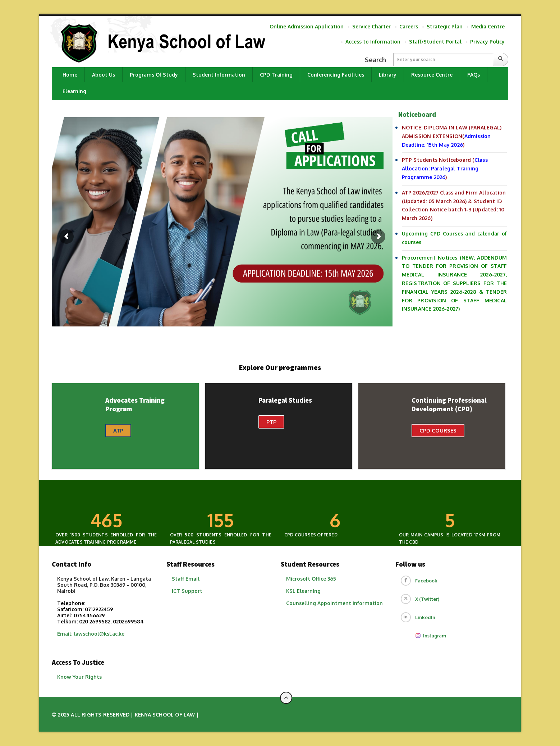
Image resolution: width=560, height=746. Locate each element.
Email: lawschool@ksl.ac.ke (91, 634)
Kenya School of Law (165, 715)
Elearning (74, 91)
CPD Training (276, 75)
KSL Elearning (303, 591)
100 (221, 520)
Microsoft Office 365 (311, 579)
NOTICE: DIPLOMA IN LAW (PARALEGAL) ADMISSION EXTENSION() (452, 136)
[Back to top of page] (286, 698)
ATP (118, 431)
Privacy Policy (487, 42)
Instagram (431, 636)
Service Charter (371, 26)
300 (106, 520)
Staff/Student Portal (435, 42)
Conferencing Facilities (336, 75)
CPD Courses (438, 431)
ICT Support (187, 591)
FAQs (474, 75)
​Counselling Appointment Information (334, 603)
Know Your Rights (79, 677)
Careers (409, 26)
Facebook (426, 581)
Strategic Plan (445, 26)
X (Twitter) (427, 599)
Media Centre (488, 26)
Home (70, 75)
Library (388, 75)
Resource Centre (432, 75)
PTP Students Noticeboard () (445, 168)
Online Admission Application (307, 26)
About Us (104, 75)
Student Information (219, 75)
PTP (271, 422)
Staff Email (186, 579)
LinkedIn (425, 617)
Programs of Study (154, 75)
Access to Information (373, 42)
